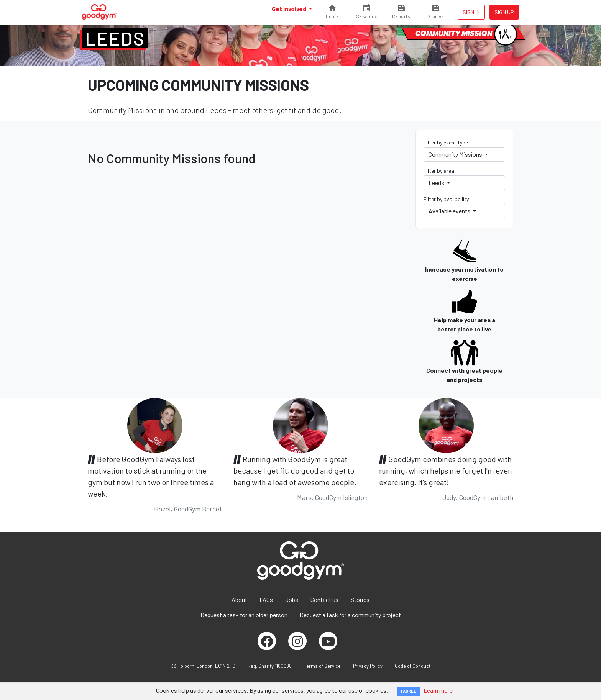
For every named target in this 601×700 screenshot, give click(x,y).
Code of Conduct (413, 666)
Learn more (438, 690)
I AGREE (409, 691)
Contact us (324, 599)
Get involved (290, 9)
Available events (450, 211)
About (239, 599)
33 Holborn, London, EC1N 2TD (203, 666)
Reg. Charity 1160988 (270, 666)
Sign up (504, 12)
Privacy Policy (368, 666)
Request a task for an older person (244, 615)
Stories (360, 599)
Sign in (471, 12)
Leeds (115, 38)
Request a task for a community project (350, 615)
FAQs (266, 599)
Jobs (292, 599)
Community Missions (456, 154)
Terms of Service (322, 666)
